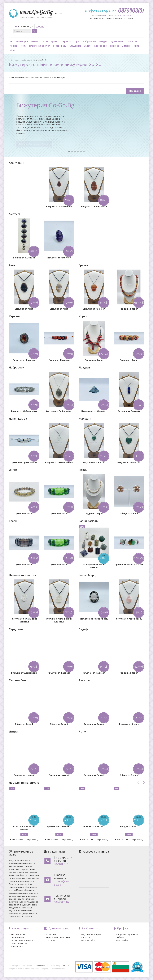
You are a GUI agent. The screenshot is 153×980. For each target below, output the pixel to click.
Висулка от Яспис (129, 724)
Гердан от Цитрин (24, 775)
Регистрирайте (124, 15)
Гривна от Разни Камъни (129, 565)
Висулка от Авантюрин (59, 206)
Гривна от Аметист (24, 258)
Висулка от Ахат (24, 309)
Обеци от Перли (129, 513)
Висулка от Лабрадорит (59, 411)
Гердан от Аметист (94, 826)
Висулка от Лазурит (129, 411)
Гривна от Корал (129, 360)
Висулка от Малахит (94, 462)
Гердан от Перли (94, 513)
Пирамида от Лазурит (94, 411)
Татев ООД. (65, 965)
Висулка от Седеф (94, 724)
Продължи (135, 91)
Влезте (106, 15)
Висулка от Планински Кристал (24, 620)
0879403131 (61, 864)
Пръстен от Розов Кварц (94, 619)
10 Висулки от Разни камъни (94, 566)
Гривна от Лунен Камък (24, 462)
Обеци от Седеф (24, 724)
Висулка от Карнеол (94, 309)
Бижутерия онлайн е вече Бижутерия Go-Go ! (30, 60)
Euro (55, 14)
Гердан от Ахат (129, 826)
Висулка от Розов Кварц (129, 619)
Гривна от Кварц (24, 513)
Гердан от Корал (129, 309)
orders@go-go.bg (61, 883)
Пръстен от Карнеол (24, 360)
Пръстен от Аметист (59, 258)
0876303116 (61, 902)
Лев (60, 14)
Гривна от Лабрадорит (24, 411)
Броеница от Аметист (59, 826)
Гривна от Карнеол (59, 360)
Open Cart (41, 965)
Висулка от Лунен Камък (59, 462)
